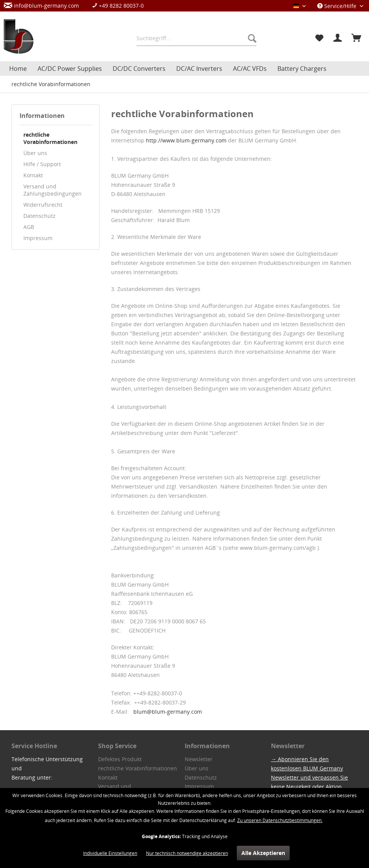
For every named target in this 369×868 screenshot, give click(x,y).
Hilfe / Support (42, 164)
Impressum (38, 238)
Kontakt (33, 175)
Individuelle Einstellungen (110, 853)
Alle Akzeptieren (263, 853)
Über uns (35, 153)
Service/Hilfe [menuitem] (338, 6)
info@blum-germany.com (41, 6)
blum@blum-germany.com (168, 712)
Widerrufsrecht (43, 205)
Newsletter (199, 759)
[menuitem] (78, 6)
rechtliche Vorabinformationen (50, 138)
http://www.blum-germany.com (186, 140)
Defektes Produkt (120, 759)
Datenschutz (39, 216)
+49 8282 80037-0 (118, 6)
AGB (29, 227)
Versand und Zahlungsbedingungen (52, 190)
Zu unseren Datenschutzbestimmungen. (280, 820)
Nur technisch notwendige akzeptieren (187, 853)
